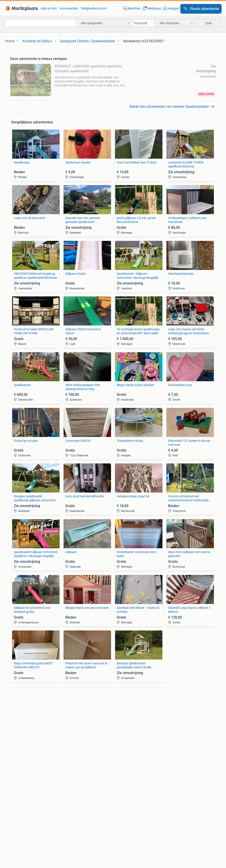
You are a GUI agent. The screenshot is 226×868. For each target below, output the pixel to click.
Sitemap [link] (187, 827)
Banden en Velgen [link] (125, 710)
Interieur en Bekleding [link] (128, 730)
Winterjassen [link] (122, 766)
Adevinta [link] (120, 827)
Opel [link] (65, 716)
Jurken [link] (118, 746)
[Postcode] (144, 23)
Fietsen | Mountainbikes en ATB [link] (186, 723)
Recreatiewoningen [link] (75, 766)
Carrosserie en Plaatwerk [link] (130, 716)
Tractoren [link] (171, 766)
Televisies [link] (17, 730)
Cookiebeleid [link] (202, 806)
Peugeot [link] (67, 723)
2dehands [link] (142, 827)
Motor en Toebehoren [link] (128, 723)
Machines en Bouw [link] (177, 760)
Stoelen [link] (15, 760)
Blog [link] (18, 806)
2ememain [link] (165, 827)
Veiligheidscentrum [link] (94, 8)
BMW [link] (65, 710)
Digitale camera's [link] (22, 710)
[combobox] (40, 23)
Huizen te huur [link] (72, 753)
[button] (151, 8)
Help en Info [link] (114, 806)
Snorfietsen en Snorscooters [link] (184, 730)
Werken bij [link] (75, 827)
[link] (21, 8)
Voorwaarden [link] (69, 8)
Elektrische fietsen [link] (177, 710)
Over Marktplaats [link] (46, 827)
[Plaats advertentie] (201, 9)
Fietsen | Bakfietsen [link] (178, 716)
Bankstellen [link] (18, 746)
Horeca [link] (169, 746)
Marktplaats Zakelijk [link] (44, 806)
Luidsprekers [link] (19, 716)
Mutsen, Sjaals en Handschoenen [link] (136, 753)
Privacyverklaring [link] (171, 806)
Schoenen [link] (120, 760)
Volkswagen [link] (70, 730)
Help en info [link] (49, 8)
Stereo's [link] (15, 723)
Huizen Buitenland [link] (74, 760)
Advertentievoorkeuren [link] (113, 815)
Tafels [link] (14, 766)
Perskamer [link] (98, 827)
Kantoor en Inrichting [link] (179, 753)
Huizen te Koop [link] (72, 746)
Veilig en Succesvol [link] (82, 806)
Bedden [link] (15, 753)
